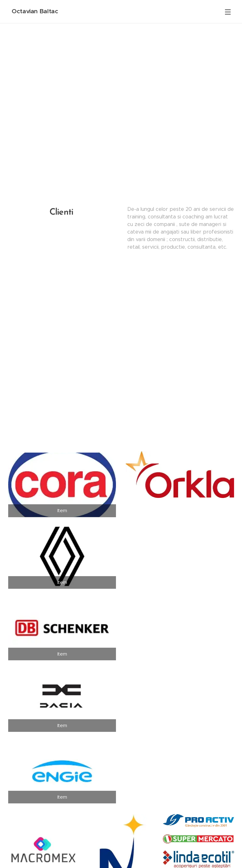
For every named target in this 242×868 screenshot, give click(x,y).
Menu (228, 12)
